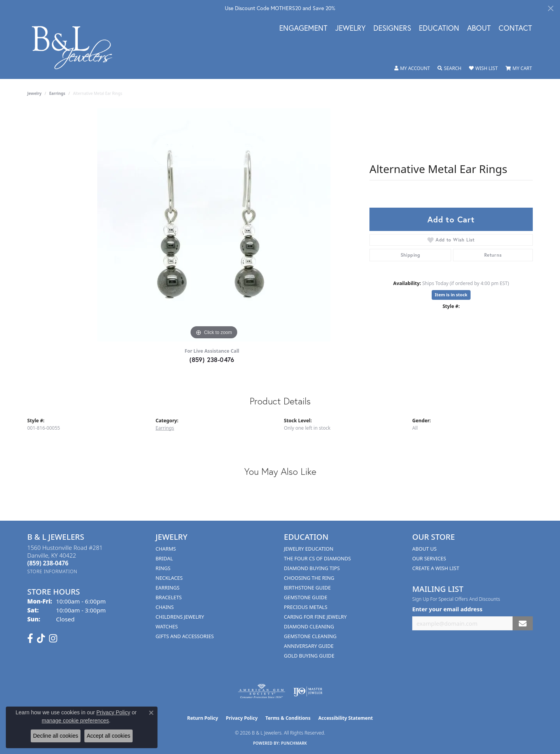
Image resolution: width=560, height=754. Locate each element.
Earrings (57, 93)
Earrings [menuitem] (168, 588)
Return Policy (203, 718)
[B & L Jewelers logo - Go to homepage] (76, 48)
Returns (493, 255)
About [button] (479, 28)
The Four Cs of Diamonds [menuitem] (317, 558)
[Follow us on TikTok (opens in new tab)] (41, 639)
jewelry (34, 93)
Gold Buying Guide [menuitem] (309, 656)
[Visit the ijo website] (308, 691)
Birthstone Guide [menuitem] (307, 588)
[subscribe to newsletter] (523, 624)
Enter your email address (447, 609)
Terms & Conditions (288, 718)
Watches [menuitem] (167, 626)
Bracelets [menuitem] (169, 597)
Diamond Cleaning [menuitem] (309, 626)
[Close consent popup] (151, 713)
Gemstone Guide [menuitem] (306, 597)
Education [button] (439, 28)
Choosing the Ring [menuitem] (309, 578)
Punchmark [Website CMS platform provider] (294, 743)
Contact (515, 28)
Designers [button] (392, 28)
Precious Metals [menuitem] (306, 607)
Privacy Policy (242, 718)
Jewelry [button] (350, 28)
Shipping (410, 255)
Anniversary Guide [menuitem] (309, 646)
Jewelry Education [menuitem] (309, 549)
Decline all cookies (56, 736)
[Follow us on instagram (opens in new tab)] (53, 639)
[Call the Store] (48, 563)
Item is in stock (451, 295)
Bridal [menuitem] (164, 558)
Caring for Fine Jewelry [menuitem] (315, 617)
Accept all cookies (108, 736)
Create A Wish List (436, 568)
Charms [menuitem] (166, 549)
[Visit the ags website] (262, 691)
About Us (424, 549)
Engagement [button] (303, 28)
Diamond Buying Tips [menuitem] (312, 568)
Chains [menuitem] (165, 607)
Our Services (429, 558)
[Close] (550, 8)
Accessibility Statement (345, 718)
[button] (412, 68)
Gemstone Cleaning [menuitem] (310, 636)
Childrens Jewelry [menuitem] (180, 617)
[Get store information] (52, 571)
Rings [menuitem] (163, 568)
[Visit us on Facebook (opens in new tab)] (30, 639)
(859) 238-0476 (212, 360)
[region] (214, 225)
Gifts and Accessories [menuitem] (185, 636)
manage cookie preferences (75, 721)
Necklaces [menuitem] (169, 578)
